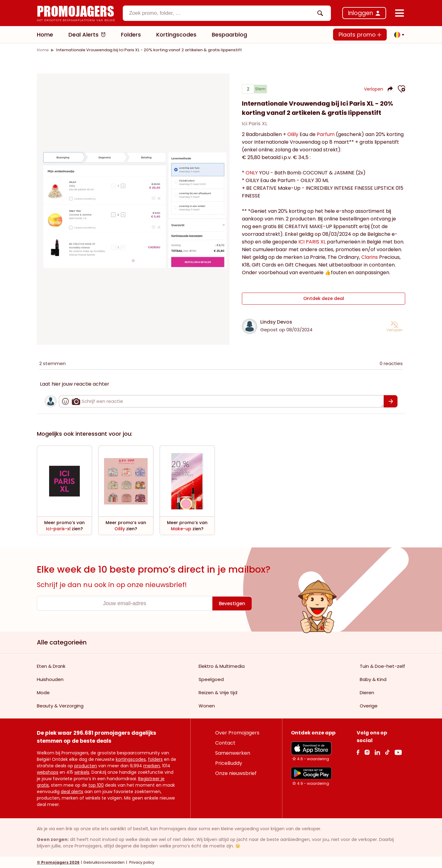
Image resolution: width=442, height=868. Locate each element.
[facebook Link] (358, 752)
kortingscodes (131, 759)
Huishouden (50, 679)
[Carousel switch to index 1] (133, 260)
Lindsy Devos (276, 322)
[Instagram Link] (367, 752)
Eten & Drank (51, 666)
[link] (43, 50)
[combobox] (227, 13)
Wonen (207, 705)
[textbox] (222, 13)
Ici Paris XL (255, 126)
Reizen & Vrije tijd (218, 692)
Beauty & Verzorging (60, 705)
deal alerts (72, 791)
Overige (369, 705)
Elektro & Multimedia (222, 666)
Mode (43, 692)
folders (155, 759)
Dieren (367, 692)
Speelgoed (211, 679)
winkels (82, 772)
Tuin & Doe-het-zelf (382, 666)
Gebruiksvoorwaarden (104, 862)
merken (152, 765)
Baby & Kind (373, 679)
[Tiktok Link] (387, 752)
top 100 (96, 785)
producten (86, 765)
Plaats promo (360, 35)
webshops (48, 772)
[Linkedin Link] (377, 752)
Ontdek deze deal (324, 300)
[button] (397, 35)
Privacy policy (141, 862)
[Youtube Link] (398, 752)
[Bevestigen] (391, 401)
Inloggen (361, 13)
